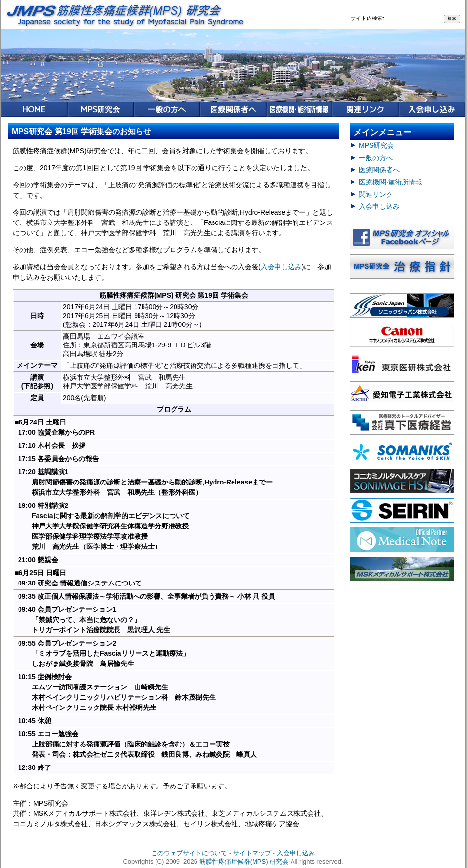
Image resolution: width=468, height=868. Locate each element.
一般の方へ (376, 158)
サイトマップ (252, 853)
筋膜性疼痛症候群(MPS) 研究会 (244, 861)
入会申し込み (281, 267)
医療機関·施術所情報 (390, 182)
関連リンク (376, 194)
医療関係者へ (379, 170)
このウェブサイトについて (189, 853)
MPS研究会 (376, 145)
